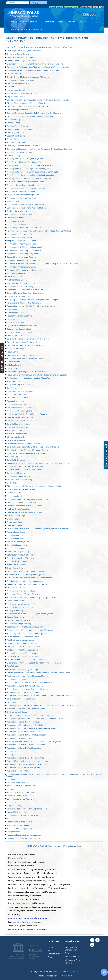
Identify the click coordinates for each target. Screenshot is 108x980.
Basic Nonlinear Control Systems (20, 129)
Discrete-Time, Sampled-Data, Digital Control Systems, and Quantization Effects (38, 100)
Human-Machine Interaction (18, 812)
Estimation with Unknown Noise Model (22, 198)
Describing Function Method (18, 133)
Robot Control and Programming (20, 828)
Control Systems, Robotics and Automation (28, 918)
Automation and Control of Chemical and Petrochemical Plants (31, 728)
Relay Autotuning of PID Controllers (21, 385)
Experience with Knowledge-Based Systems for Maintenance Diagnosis (35, 663)
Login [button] (62, 22)
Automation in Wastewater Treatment (22, 738)
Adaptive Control (14, 381)
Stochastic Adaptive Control (18, 398)
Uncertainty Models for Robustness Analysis (24, 355)
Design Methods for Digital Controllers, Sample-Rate (27, 106)
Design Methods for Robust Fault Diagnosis (24, 646)
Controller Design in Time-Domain (20, 80)
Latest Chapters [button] (56, 7)
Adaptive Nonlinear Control (18, 404)
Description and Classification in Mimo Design (25, 290)
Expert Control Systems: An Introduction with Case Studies (30, 571)
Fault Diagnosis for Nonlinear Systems (22, 643)
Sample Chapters (72, 957)
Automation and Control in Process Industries (25, 722)
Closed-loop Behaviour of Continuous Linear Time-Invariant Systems (34, 70)
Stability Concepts (14, 74)
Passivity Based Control (16, 532)
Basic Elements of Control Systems (21, 57)
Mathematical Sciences (18, 858)
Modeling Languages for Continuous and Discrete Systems (30, 179)
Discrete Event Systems (16, 588)
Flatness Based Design (16, 516)
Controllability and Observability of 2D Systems (25, 466)
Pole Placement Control (16, 323)
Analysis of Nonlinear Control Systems (22, 480)
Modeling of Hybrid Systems (18, 604)
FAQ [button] (101, 7)
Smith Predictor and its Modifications (21, 93)
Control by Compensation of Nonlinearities (24, 146)
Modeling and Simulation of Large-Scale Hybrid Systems (29, 169)
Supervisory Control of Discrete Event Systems (25, 594)
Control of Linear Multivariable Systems (22, 287)
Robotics (10, 819)
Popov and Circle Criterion (17, 142)
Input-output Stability (15, 496)
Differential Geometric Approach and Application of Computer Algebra (35, 486)
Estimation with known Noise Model (21, 191)
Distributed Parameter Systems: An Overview (25, 444)
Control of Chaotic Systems (18, 545)
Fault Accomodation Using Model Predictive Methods (28, 676)
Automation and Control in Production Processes (26, 745)
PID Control (11, 87)
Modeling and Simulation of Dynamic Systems (25, 159)
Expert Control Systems (16, 568)
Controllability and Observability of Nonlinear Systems (28, 499)
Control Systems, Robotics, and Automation (24, 51)
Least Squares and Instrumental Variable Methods (27, 208)
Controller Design (14, 120)
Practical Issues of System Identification (22, 283)
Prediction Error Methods (17, 211)
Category (36, 3)
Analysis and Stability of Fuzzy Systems (22, 558)
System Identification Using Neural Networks (24, 251)
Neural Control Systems (16, 565)
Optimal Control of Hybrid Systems (21, 617)
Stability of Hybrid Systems (17, 610)
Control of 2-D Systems (16, 460)
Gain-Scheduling (13, 155)
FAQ (50, 950)
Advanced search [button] (71, 7)
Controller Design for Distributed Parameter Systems (28, 450)
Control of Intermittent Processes (20, 408)
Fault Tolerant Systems (16, 666)
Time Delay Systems (15, 457)
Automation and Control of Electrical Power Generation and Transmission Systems (39, 696)
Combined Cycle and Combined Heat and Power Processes (30, 715)
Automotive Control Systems (18, 771)
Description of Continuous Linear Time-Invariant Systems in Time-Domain (36, 64)
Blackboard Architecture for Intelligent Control (25, 581)
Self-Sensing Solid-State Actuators (20, 799)
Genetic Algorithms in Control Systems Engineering (27, 584)
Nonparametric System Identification (21, 241)
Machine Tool (12, 751)
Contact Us (37, 29)
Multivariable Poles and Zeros (19, 296)
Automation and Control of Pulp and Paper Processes (28, 735)
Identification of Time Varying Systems (22, 234)
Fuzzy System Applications (17, 561)
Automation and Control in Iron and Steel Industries (27, 725)
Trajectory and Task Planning (18, 825)
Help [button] (96, 7)
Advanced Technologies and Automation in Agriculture (28, 761)
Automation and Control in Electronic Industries (25, 758)
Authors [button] (26, 29)
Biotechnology (14, 914)
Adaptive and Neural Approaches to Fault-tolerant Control (30, 682)
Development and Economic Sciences (24, 899)
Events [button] (15, 29)
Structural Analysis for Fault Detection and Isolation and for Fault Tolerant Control (39, 673)
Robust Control (13, 352)
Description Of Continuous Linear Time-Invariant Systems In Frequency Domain (38, 67)
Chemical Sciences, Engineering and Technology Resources (33, 873)
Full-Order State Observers (18, 313)
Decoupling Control (15, 336)
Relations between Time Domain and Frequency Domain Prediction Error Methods (39, 231)
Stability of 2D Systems (16, 473)
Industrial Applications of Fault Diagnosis (23, 656)
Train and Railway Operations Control (22, 786)
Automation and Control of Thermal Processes (25, 686)
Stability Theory (13, 139)
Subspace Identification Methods (20, 215)
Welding (10, 755)
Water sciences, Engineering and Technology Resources (31, 877)
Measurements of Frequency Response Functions (26, 188)
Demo (67, 953)
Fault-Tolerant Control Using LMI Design (23, 669)
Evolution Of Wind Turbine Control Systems (24, 838)
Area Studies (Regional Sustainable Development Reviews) (32, 911)
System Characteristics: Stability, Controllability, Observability (31, 306)
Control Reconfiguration (16, 679)
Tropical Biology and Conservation (23, 926)
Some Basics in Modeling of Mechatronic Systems (26, 162)
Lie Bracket (11, 483)
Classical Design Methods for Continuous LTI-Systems (28, 77)
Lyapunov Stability (14, 493)
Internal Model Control (16, 90)
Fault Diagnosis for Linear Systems (21, 640)
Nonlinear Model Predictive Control (21, 417)
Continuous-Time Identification (19, 224)
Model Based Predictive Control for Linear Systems (27, 414)
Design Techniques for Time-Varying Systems (25, 345)
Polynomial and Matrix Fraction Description (24, 303)
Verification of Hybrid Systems (19, 620)
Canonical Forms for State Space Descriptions (25, 293)
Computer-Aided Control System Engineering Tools (27, 809)
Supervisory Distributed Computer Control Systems (27, 633)
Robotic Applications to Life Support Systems (24, 835)
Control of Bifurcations (16, 538)
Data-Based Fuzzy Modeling (18, 552)
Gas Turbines (12, 702)
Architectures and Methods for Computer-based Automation (31, 630)
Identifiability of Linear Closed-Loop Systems (24, 227)
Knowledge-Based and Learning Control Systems (26, 574)
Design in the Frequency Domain (20, 84)
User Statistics (54, 954)
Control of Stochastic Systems (19, 424)
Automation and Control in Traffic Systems (24, 768)
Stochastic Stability (14, 430)
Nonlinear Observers (15, 525)
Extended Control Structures (18, 126)
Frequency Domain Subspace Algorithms (23, 195)
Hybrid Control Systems (16, 601)
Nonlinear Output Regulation (18, 509)
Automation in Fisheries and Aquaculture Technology (28, 764)
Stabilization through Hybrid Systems (21, 624)
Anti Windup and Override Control (20, 152)
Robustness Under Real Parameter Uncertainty (25, 359)
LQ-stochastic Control (15, 437)
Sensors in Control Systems (18, 796)
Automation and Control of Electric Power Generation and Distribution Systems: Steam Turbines (44, 705)
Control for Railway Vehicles (18, 783)
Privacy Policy (67, 976)
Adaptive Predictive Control (18, 394)
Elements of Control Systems (18, 54)
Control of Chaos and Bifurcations (20, 535)
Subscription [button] (50, 22)
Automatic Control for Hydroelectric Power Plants (26, 709)
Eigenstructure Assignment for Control (22, 326)
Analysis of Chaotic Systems (18, 542)
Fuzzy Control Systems (16, 548)
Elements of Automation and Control (21, 792)
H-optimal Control (14, 362)
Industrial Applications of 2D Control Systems (25, 470)
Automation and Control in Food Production (24, 748)
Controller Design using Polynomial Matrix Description (28, 339)
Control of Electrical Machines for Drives (23, 815)
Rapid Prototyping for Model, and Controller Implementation (30, 175)
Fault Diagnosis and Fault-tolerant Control (23, 637)
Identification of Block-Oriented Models (22, 244)
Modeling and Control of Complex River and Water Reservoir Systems (34, 741)
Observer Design (14, 123)
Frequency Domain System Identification (23, 185)
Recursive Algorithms (15, 218)
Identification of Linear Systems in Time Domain (26, 205)
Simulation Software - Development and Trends (26, 182)
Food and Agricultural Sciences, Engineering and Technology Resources (38, 888)
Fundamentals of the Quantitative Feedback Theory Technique (31, 378)
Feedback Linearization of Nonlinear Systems (25, 506)
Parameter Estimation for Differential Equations (26, 260)
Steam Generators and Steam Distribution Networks (27, 689)
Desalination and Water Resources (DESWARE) (27, 929)
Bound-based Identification (18, 273)
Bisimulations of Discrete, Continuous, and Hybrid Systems (30, 614)
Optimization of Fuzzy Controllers (20, 555)
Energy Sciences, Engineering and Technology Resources (32, 881)
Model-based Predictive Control (19, 411)
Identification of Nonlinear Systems (21, 237)
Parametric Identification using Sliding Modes (25, 270)
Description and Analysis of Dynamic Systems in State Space (31, 116)
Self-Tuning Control (15, 388)
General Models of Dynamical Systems (22, 61)
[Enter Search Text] (18, 3)
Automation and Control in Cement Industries (25, 732)
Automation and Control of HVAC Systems (23, 692)
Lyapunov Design (14, 519)
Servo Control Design (15, 349)
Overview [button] (72, 22)
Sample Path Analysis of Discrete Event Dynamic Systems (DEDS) (32, 598)
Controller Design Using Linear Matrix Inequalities (27, 372)
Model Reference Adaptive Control (20, 391)
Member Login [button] (86, 7)
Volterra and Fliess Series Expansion (21, 489)
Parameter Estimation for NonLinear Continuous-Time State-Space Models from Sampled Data (44, 263)
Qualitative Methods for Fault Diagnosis (22, 650)
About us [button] (23, 22)
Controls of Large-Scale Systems (20, 421)
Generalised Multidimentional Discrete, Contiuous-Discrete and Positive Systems (39, 463)
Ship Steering (12, 779)
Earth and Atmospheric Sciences (22, 854)
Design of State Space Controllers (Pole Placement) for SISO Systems (34, 113)
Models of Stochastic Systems (19, 427)
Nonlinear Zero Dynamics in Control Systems (25, 512)
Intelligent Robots (14, 832)
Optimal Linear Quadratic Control (20, 329)
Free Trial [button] (36, 22)
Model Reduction (14, 309)
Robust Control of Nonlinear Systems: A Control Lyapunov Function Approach (37, 375)
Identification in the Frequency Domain (22, 267)
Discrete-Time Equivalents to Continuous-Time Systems (29, 103)
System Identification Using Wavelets (21, 257)
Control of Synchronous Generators (21, 699)
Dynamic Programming (16, 440)
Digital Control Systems (16, 97)
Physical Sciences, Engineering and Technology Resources (32, 869)
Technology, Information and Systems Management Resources (35, 907)
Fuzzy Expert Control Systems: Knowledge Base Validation (30, 578)
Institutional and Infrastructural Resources (26, 903)
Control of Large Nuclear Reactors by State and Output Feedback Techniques (37, 718)
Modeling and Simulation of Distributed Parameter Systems (30, 165)
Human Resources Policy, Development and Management (32, 892)
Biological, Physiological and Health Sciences (27, 862)
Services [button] (84, 22)
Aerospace (11, 789)
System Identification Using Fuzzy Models (23, 254)
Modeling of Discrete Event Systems (21, 591)
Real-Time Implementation (17, 110)
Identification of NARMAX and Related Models (25, 247)
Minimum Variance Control (18, 434)
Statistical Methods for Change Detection (23, 653)
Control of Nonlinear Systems (18, 476)
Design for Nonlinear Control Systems (22, 502)
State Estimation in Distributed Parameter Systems (27, 453)
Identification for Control (17, 221)
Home (14, 22)
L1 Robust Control (14, 365)
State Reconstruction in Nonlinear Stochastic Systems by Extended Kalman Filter (38, 529)
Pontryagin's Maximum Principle (20, 332)
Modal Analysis (13, 201)
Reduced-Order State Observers (20, 316)
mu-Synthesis (12, 368)
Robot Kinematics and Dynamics (20, 822)
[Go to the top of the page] (103, 974)
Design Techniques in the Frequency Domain (24, 342)
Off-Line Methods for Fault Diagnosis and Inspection (27, 660)
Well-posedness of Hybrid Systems (21, 607)
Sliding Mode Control (15, 522)
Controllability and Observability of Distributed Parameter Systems (33, 447)
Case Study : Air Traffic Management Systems (25, 627)
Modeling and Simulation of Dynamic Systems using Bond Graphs (33, 172)
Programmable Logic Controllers (20, 806)
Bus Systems (12, 802)
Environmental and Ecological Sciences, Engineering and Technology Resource (41, 884)
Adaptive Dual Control (16, 401)
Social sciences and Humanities (21, 866)
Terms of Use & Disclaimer (46, 976)
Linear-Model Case (14, 277)
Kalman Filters (13, 319)
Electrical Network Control (17, 712)
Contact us (52, 957)
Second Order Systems (16, 136)
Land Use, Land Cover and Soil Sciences (25, 922)
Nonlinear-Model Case (16, 280)
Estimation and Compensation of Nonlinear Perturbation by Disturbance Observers (39, 149)
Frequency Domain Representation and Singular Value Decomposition (34, 299)
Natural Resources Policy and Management (26, 896)
